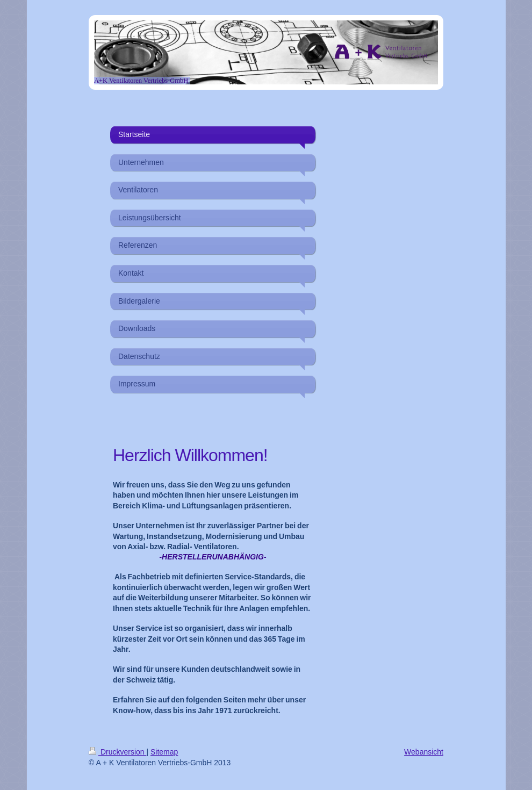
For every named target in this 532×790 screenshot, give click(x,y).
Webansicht (424, 752)
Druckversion (117, 752)
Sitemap (164, 752)
